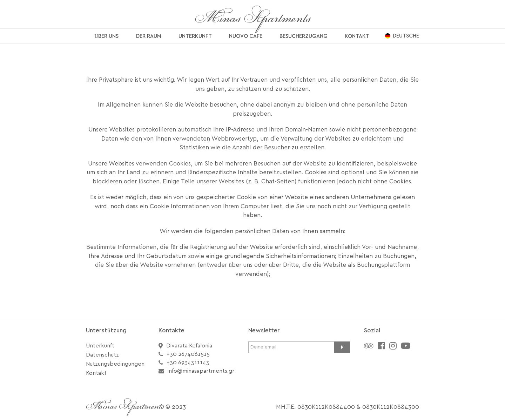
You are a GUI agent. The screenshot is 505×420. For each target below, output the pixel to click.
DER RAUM (149, 36)
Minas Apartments (253, 19)
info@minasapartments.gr (201, 371)
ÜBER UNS (107, 36)
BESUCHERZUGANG (304, 36)
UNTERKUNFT (195, 36)
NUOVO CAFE (246, 36)
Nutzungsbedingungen (115, 364)
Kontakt (96, 373)
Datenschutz (102, 355)
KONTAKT (357, 36)
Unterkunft (100, 346)
